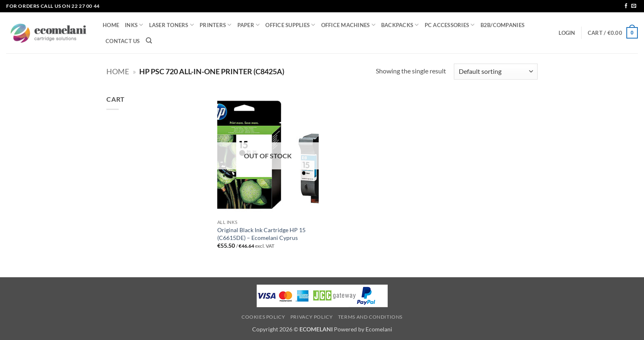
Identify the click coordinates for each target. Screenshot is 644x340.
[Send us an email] (634, 6)
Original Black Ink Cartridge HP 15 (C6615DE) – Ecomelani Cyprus (261, 234)
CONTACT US (123, 41)
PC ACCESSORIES (450, 25)
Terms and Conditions (370, 317)
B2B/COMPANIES (503, 25)
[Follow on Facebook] (626, 6)
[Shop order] (496, 72)
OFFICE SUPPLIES (290, 25)
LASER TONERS (172, 25)
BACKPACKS (400, 25)
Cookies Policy (263, 317)
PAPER (249, 25)
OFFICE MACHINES (348, 25)
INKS (134, 25)
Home (118, 71)
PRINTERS (216, 25)
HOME (111, 25)
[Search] (149, 41)
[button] (567, 33)
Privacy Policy (312, 317)
